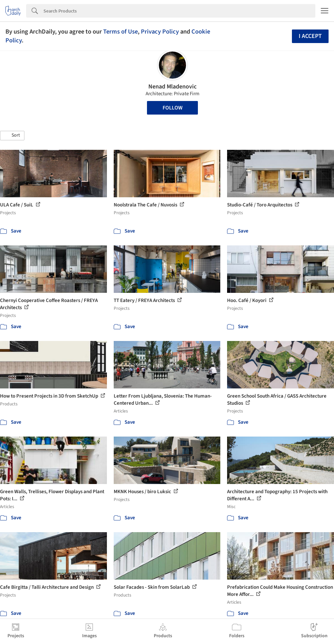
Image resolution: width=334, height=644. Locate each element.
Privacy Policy (160, 32)
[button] (12, 136)
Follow (173, 108)
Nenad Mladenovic (172, 87)
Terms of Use (120, 32)
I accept (310, 36)
